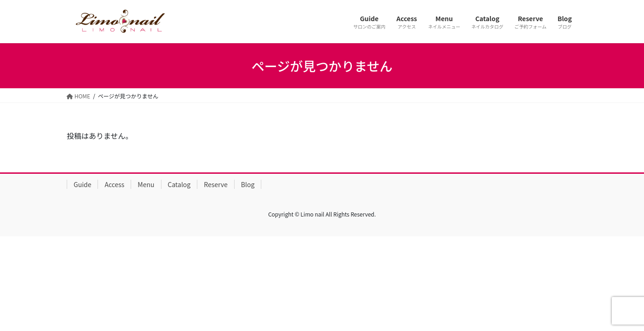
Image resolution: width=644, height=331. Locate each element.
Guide (82, 184)
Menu (146, 184)
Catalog (179, 184)
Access (114, 184)
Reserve (216, 184)
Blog (248, 184)
